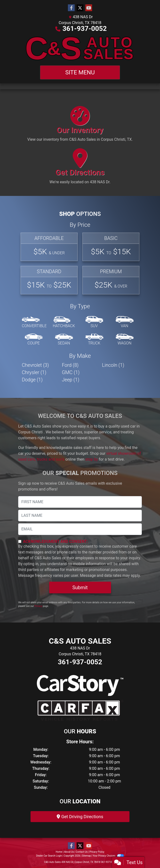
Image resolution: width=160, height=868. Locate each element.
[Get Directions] (80, 168)
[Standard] (49, 280)
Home (59, 852)
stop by (92, 459)
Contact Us (82, 852)
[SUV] (94, 322)
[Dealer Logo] (80, 48)
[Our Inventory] (80, 126)
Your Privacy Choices (108, 856)
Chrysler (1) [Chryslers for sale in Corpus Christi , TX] (34, 372)
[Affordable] (49, 247)
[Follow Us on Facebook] (71, 8)
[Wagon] (125, 340)
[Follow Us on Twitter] (80, 8)
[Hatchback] (64, 322)
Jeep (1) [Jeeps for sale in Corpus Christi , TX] (71, 380)
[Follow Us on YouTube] (89, 8)
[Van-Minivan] (125, 322)
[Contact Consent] (20, 541)
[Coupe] (34, 340)
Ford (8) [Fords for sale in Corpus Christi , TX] (70, 365)
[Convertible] (34, 322)
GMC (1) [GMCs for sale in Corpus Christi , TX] (71, 372)
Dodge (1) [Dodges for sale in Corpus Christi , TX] (32, 380)
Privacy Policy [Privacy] (97, 852)
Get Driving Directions (80, 817)
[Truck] (94, 340)
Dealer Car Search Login (49, 856)
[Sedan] (64, 340)
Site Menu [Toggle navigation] (80, 72)
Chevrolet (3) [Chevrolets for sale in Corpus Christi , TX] (35, 365)
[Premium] (111, 280)
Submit (80, 587)
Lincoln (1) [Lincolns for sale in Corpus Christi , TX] (113, 365)
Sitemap (86, 856)
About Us (69, 852)
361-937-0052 (85, 29)
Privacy (38, 606)
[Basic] (111, 247)
